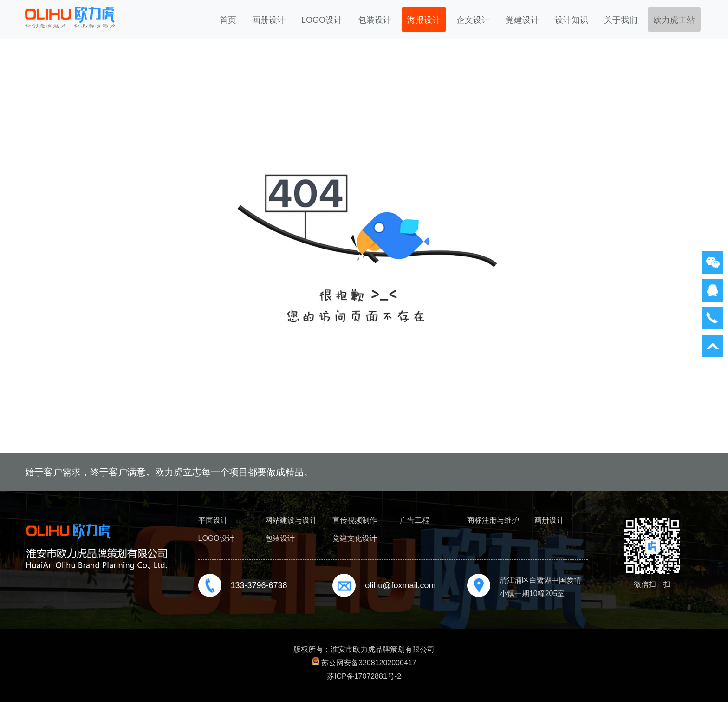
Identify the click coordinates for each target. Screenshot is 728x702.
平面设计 (213, 520)
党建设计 (522, 20)
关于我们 (621, 20)
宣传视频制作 (355, 520)
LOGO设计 (322, 20)
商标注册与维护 (493, 520)
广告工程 (415, 520)
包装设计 (375, 20)
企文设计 (473, 20)
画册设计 (269, 20)
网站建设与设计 (291, 520)
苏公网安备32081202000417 (369, 663)
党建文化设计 (355, 538)
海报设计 (424, 20)
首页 (228, 20)
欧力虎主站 (674, 20)
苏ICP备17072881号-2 (364, 676)
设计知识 (572, 20)
